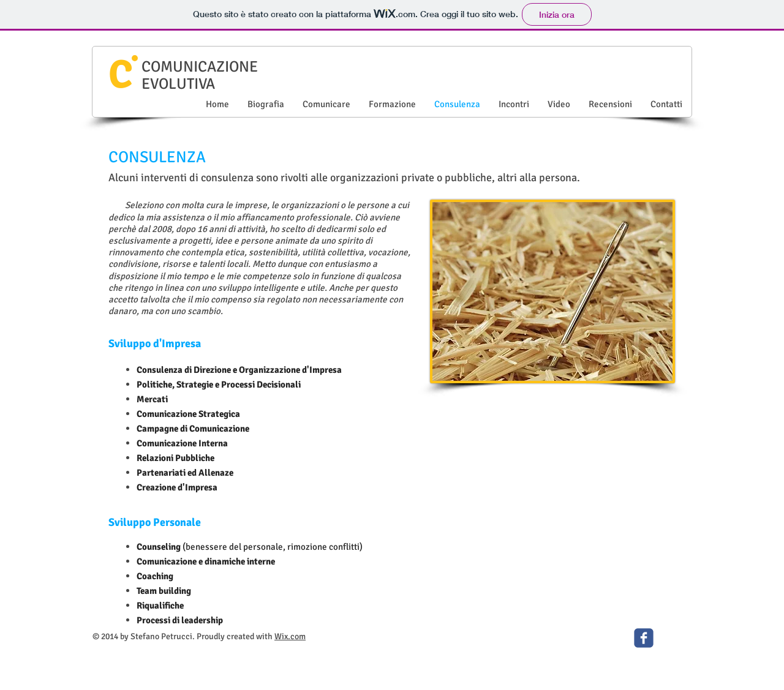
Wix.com (290, 636)
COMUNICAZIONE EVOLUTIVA (200, 75)
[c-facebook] (644, 638)
